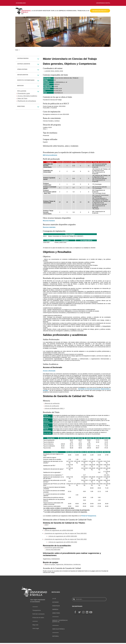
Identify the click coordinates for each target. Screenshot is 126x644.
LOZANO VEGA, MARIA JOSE (54, 71)
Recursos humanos (49, 221)
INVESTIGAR (46, 11)
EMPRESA (55, 609)
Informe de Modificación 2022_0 (55, 408)
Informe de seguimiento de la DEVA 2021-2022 (63, 542)
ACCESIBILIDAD (21, 3)
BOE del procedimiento (50, 155)
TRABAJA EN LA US (83, 11)
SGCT (47, 525)
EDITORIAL (56, 636)
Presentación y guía (24, 93)
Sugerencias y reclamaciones (51, 559)
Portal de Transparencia (89, 516)
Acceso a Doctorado (49, 371)
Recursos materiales (49, 227)
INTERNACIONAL (72, 11)
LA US (33, 11)
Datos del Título (22, 98)
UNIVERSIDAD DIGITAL (103, 3)
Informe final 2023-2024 (53, 550)
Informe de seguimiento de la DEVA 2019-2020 (59, 530)
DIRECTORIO (56, 613)
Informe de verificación (52, 406)
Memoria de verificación (52, 403)
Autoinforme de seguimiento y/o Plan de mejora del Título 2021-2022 (66, 539)
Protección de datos (38, 618)
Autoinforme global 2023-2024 (54, 548)
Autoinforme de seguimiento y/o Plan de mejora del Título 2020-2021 (66, 533)
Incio (17, 50)
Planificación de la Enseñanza (27, 101)
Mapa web (35, 625)
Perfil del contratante (38, 614)
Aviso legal (36, 628)
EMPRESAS (62, 11)
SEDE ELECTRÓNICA (59, 629)
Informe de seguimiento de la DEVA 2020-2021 (63, 536)
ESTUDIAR (39, 11)
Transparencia (37, 610)
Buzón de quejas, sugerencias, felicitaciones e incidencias (63, 564)
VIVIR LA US (55, 11)
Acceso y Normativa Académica (27, 96)
